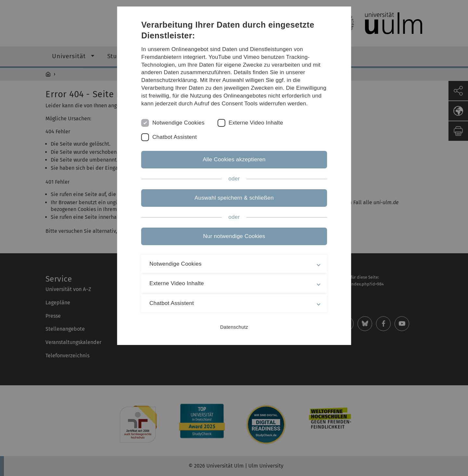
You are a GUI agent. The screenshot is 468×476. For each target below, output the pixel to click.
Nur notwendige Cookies (234, 236)
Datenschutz (234, 327)
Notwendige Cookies (179, 123)
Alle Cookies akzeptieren (234, 159)
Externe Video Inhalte (256, 123)
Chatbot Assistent (175, 137)
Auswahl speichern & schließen (234, 198)
